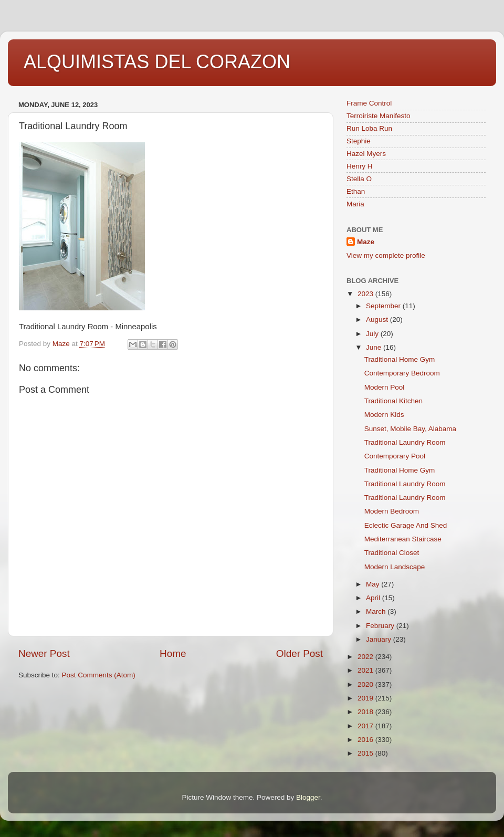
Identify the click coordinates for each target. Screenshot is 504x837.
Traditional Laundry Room (405, 442)
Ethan (356, 191)
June (375, 347)
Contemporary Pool (395, 456)
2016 (366, 740)
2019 (366, 698)
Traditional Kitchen (393, 401)
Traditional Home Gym (400, 359)
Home (173, 653)
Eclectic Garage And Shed (406, 525)
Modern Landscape (395, 567)
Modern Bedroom (392, 511)
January (380, 639)
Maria (355, 204)
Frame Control (369, 103)
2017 (366, 726)
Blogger (308, 797)
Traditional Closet (392, 553)
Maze (366, 242)
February (381, 626)
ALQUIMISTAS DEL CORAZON (157, 62)
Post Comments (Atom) (99, 675)
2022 (366, 657)
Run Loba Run (369, 128)
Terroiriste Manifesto (379, 116)
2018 (366, 712)
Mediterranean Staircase (403, 539)
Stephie (359, 141)
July (373, 334)
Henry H (360, 166)
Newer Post (44, 653)
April (374, 598)
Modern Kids (384, 415)
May (374, 584)
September (384, 306)
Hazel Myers (366, 154)
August (378, 320)
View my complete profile (386, 255)
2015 (366, 753)
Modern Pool (385, 387)
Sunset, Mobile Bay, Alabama (410, 429)
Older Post (300, 653)
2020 (366, 684)
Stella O (359, 179)
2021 (366, 670)
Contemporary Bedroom (402, 373)
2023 (366, 294)
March (377, 611)
